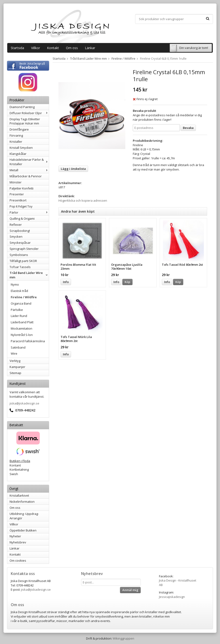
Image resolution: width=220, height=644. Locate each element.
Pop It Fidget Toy (21, 206)
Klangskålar (18, 154)
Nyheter (15, 536)
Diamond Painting (22, 107)
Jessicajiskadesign (172, 597)
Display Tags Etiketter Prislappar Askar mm (25, 121)
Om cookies (18, 560)
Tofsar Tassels (20, 267)
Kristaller (16, 142)
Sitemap (15, 373)
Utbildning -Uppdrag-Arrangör (24, 516)
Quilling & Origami (22, 218)
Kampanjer (17, 367)
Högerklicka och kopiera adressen (83, 200)
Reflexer (16, 225)
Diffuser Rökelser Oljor (29, 113)
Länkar (90, 48)
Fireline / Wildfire (24, 297)
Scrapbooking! (20, 231)
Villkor (36, 48)
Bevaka (188, 128)
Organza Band (21, 303)
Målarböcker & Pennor (26, 176)
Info (66, 282)
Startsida (17, 48)
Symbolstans (19, 255)
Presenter (17, 194)
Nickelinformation (22, 502)
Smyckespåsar (20, 243)
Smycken (16, 236)
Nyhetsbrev (18, 542)
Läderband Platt (22, 322)
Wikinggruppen (123, 638)
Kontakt (53, 48)
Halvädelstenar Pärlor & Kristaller (29, 162)
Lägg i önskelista (73, 169)
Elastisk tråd (19, 291)
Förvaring (16, 135)
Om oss (72, 48)
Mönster (16, 182)
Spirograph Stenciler (24, 249)
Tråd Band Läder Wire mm (29, 275)
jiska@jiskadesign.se (24, 403)
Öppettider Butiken (23, 530)
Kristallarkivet (19, 495)
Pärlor (29, 212)
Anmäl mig (130, 590)
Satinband (18, 347)
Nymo (15, 284)
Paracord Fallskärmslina (28, 341)
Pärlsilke (17, 310)
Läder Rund (19, 316)
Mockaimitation (22, 328)
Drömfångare (19, 129)
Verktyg (15, 361)
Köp (127, 282)
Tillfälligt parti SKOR (23, 261)
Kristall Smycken (21, 148)
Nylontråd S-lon (22, 335)
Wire (14, 353)
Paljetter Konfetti (22, 188)
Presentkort (18, 200)
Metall (29, 170)
